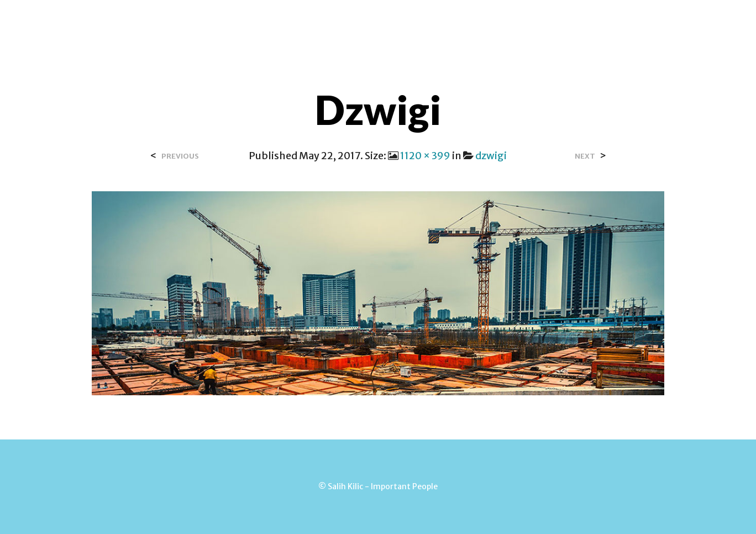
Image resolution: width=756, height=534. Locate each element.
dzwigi (491, 156)
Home (204, 22)
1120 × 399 (425, 156)
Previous (180, 156)
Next (585, 156)
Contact (322, 22)
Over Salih (259, 22)
